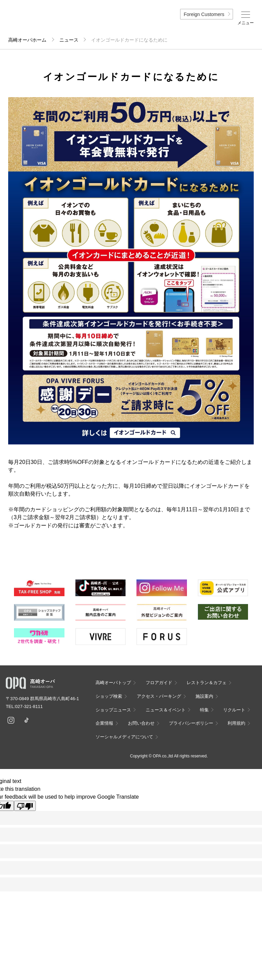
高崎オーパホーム (27, 40)
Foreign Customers (204, 14)
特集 (204, 710)
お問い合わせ (141, 723)
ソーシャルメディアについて (124, 737)
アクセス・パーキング (159, 696)
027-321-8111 (31, 706)
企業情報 (104, 723)
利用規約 (236, 723)
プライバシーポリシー (191, 723)
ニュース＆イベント (166, 710)
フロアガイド (159, 683)
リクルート (234, 710)
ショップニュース (113, 710)
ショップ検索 (109, 696)
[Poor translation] (25, 806)
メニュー (246, 23)
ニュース (69, 40)
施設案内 (204, 696)
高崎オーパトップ (113, 683)
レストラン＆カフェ (207, 683)
